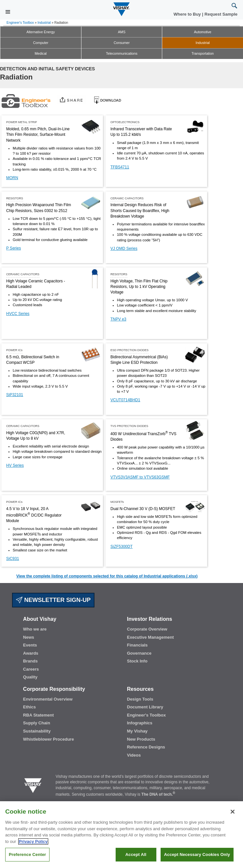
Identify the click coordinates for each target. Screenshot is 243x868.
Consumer (122, 43)
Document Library (145, 707)
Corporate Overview (147, 629)
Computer (41, 43)
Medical (41, 53)
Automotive (202, 32)
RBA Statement (38, 715)
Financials (137, 645)
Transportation (203, 53)
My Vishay (137, 731)
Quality (30, 677)
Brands (30, 661)
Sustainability (37, 731)
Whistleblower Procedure (49, 739)
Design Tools (140, 699)
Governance (139, 653)
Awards (31, 653)
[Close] (233, 812)
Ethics (29, 707)
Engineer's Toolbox (20, 23)
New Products (141, 739)
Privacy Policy (33, 841)
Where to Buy (188, 14)
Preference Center (27, 854)
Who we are (35, 629)
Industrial (44, 23)
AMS (122, 32)
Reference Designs (146, 747)
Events (30, 645)
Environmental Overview (48, 699)
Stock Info (137, 661)
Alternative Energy (41, 32)
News (29, 637)
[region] (121, 835)
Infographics (140, 723)
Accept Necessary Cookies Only (197, 854)
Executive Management (150, 637)
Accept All (136, 854)
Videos (134, 755)
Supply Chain (37, 723)
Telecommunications (122, 53)
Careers (31, 669)
